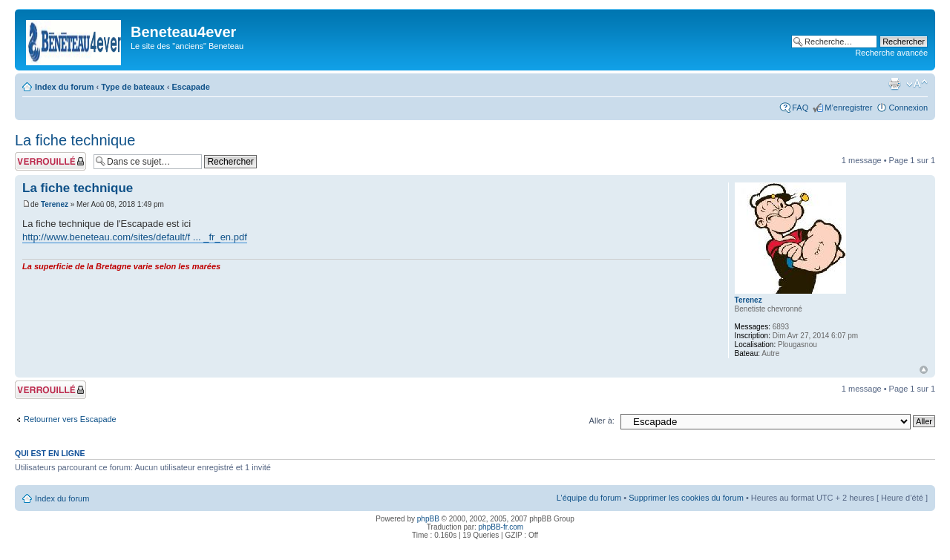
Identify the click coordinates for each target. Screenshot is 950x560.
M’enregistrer (848, 108)
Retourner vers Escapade (70, 419)
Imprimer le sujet (894, 84)
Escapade (190, 87)
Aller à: (602, 421)
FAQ (800, 108)
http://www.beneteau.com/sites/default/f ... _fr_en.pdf (135, 237)
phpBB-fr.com (501, 527)
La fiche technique (75, 140)
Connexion (908, 108)
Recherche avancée (891, 53)
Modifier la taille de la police (917, 84)
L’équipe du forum (589, 498)
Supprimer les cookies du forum (686, 498)
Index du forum (64, 87)
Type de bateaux (132, 87)
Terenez (55, 204)
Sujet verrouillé (50, 161)
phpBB (428, 519)
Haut (924, 370)
